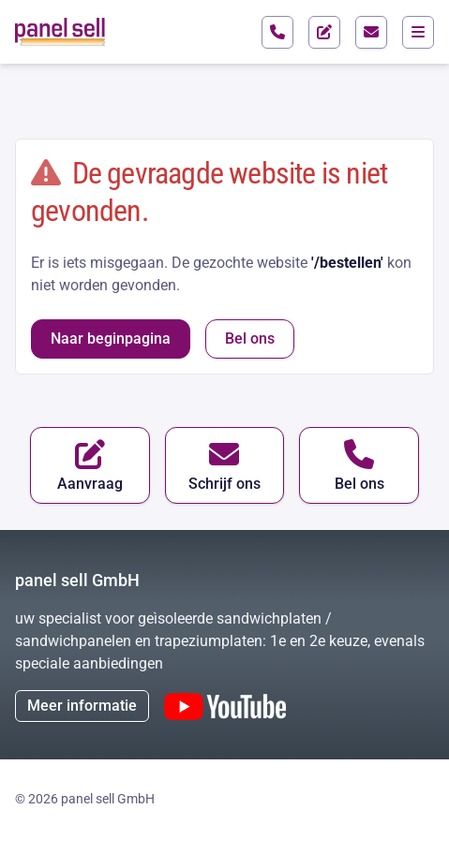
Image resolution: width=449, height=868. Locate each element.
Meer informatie (82, 706)
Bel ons (250, 338)
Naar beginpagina (111, 338)
